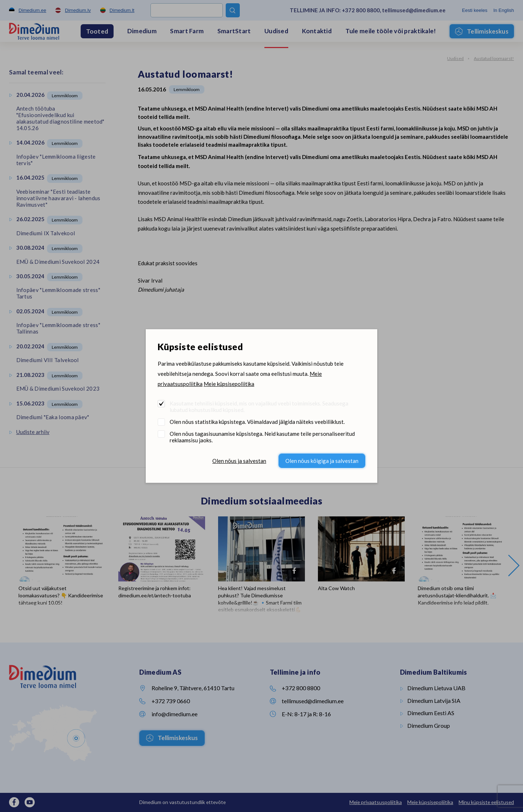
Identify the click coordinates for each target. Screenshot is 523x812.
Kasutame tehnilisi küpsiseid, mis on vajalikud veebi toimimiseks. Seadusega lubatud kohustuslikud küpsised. (259, 407)
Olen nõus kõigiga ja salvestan (322, 461)
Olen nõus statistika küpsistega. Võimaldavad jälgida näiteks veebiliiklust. (257, 422)
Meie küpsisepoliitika (229, 384)
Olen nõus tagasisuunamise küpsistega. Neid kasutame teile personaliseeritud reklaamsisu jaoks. (262, 437)
